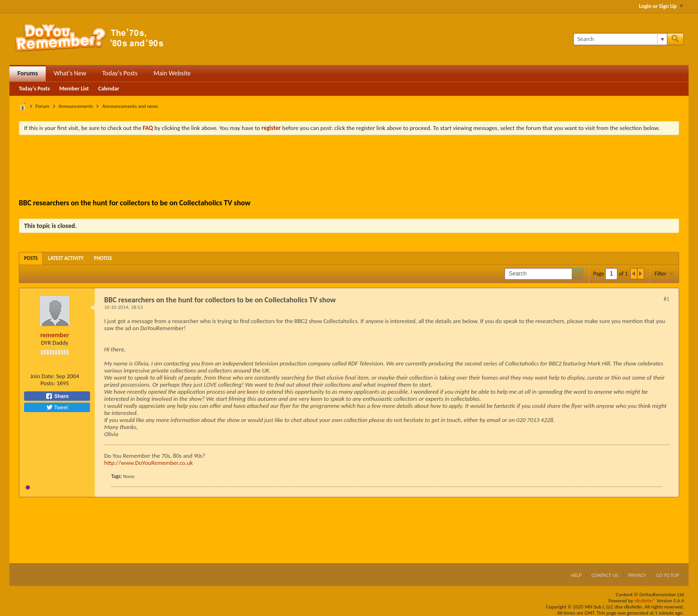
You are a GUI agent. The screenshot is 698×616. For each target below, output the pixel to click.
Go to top (667, 575)
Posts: (48, 383)
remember (54, 335)
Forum (43, 106)
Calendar (108, 89)
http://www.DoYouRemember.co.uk (148, 463)
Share (57, 396)
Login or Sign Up (661, 6)
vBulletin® (645, 601)
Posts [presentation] (31, 258)
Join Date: (42, 376)
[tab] (31, 258)
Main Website (172, 73)
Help (576, 575)
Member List (74, 89)
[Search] (620, 39)
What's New (70, 73)
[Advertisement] (349, 168)
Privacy (637, 575)
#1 (666, 299)
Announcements (76, 106)
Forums (28, 73)
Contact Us (605, 575)
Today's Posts (120, 73)
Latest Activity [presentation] (66, 258)
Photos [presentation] (103, 258)
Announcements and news (130, 106)
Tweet (57, 407)
